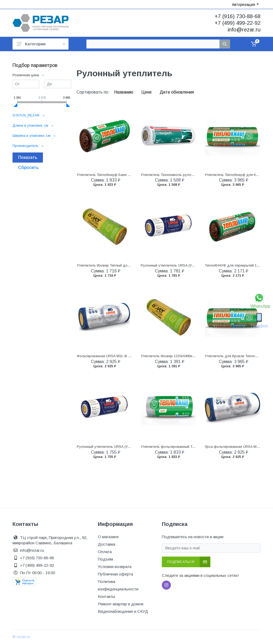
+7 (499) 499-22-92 (238, 23)
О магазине (108, 537)
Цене (147, 92)
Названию (124, 92)
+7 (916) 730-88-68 (238, 16)
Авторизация (245, 5)
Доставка (107, 544)
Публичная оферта (115, 574)
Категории (41, 44)
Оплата (105, 552)
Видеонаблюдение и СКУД (123, 611)
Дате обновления (177, 92)
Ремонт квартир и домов (121, 604)
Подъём (105, 559)
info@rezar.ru (244, 30)
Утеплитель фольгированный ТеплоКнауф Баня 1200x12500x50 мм (196, 447)
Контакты (106, 596)
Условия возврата (115, 567)
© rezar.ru (21, 637)
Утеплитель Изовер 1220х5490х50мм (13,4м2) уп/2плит (186, 356)
